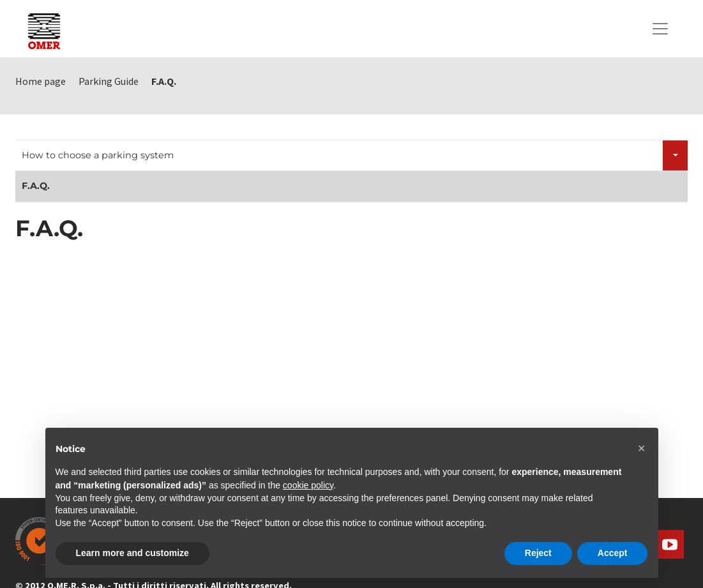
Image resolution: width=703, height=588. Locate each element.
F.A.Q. (36, 186)
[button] (642, 448)
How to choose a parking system (98, 155)
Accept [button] (613, 553)
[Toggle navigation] (660, 29)
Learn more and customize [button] (132, 553)
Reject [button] (538, 553)
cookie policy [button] (308, 485)
